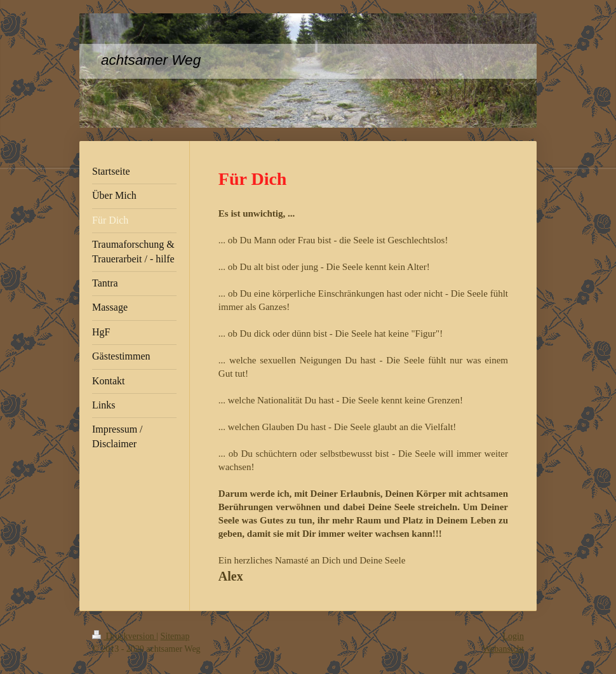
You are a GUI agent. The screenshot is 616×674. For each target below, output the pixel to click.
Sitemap (175, 636)
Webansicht (503, 649)
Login (513, 636)
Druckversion (124, 636)
